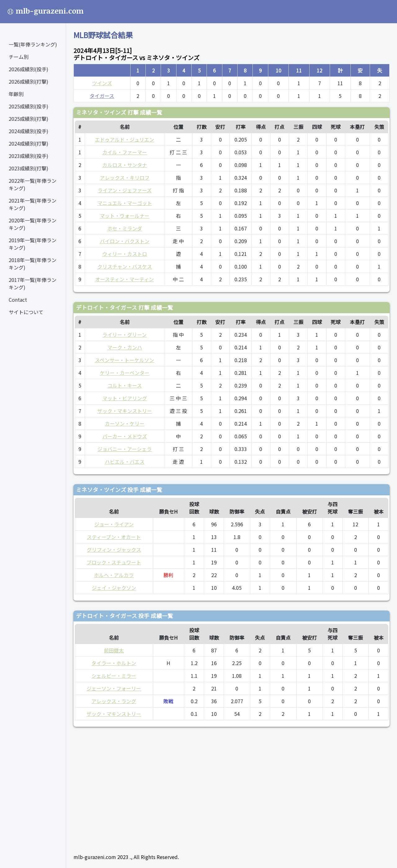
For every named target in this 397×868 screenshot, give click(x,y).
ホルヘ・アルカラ (114, 575)
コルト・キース (125, 385)
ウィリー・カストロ (125, 254)
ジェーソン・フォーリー (114, 688)
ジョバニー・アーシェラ (125, 449)
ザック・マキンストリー (125, 411)
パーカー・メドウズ (125, 436)
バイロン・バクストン (125, 241)
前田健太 (114, 650)
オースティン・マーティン (125, 279)
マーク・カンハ (125, 347)
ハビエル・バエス (125, 462)
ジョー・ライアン (114, 524)
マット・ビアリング (125, 398)
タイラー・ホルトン (114, 663)
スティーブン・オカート (114, 537)
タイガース (102, 96)
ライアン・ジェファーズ (125, 190)
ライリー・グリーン (125, 335)
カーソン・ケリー (125, 423)
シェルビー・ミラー (114, 676)
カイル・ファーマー (125, 152)
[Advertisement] (232, 787)
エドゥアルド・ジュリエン (125, 139)
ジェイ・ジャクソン (114, 588)
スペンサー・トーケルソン (125, 360)
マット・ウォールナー (125, 216)
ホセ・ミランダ (125, 228)
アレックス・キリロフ (125, 178)
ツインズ (102, 83)
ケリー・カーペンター (125, 373)
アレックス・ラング (114, 701)
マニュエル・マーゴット (125, 203)
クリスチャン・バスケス (125, 266)
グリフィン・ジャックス (114, 550)
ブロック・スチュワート (114, 562)
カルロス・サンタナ (125, 165)
